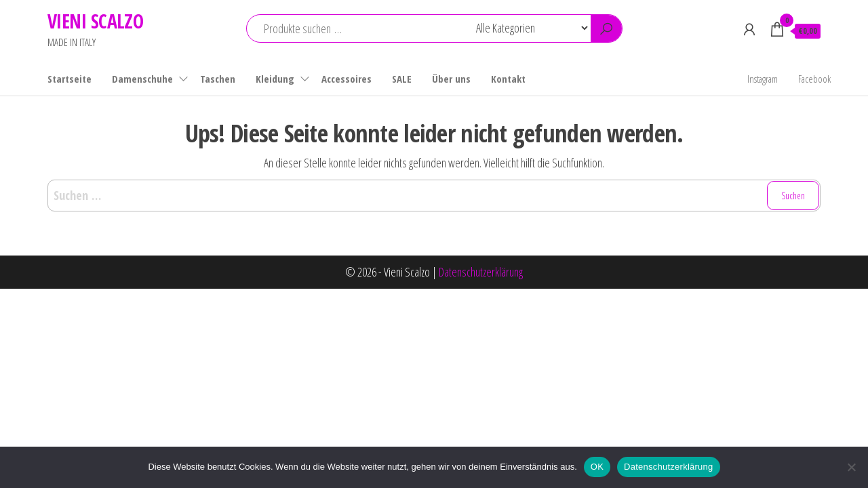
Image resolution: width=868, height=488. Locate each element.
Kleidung (275, 79)
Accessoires (347, 79)
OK (597, 467)
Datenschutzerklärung (481, 272)
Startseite (70, 79)
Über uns (451, 79)
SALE (402, 79)
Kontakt (508, 79)
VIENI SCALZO (95, 21)
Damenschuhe (142, 79)
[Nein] (851, 467)
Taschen (218, 79)
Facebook (814, 79)
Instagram (763, 79)
